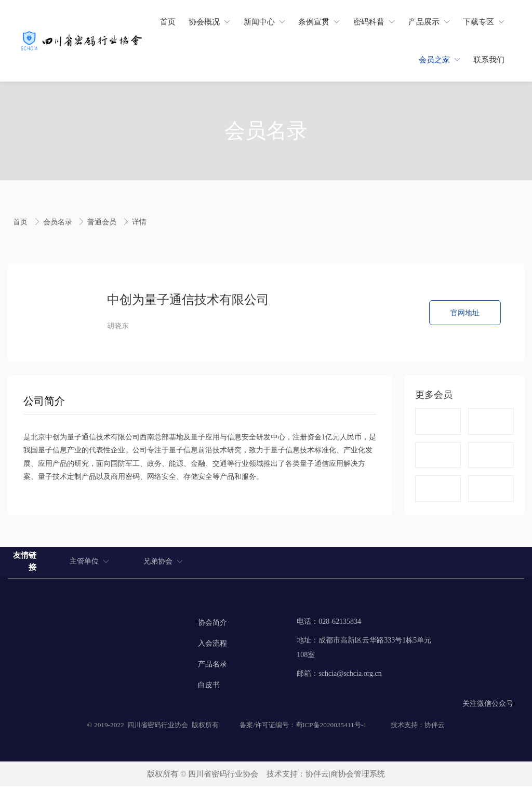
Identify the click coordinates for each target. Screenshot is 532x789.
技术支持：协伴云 (418, 727)
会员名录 (59, 222)
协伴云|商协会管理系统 (345, 777)
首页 (21, 222)
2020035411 (337, 727)
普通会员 (103, 222)
